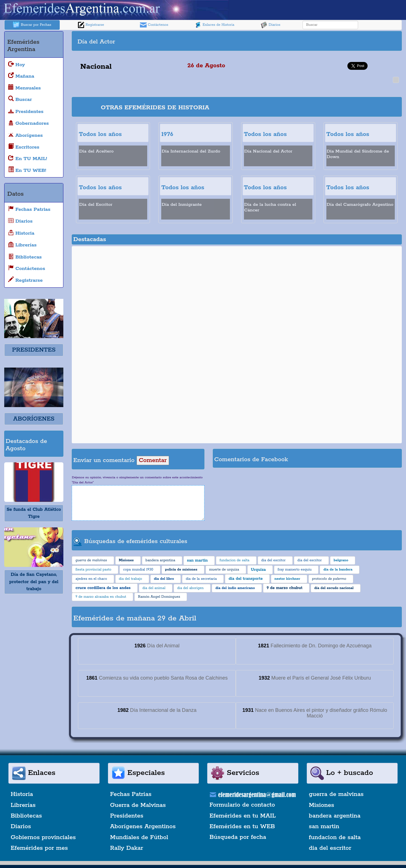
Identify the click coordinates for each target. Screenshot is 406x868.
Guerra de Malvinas (138, 805)
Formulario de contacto (242, 805)
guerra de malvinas (336, 794)
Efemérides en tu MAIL (243, 816)
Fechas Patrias (131, 794)
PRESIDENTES (34, 350)
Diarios (271, 25)
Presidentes (127, 816)
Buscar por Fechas (32, 25)
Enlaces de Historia (214, 25)
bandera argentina (335, 816)
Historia (22, 794)
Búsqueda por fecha (238, 837)
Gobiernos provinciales (43, 837)
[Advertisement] (319, 41)
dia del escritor (330, 848)
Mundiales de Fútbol (139, 837)
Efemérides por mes (39, 848)
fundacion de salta (335, 837)
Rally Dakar (127, 848)
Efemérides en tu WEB (242, 827)
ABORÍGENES (34, 419)
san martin (324, 827)
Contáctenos (154, 25)
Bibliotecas (26, 816)
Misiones (322, 805)
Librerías (23, 805)
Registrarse (91, 25)
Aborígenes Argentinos (143, 827)
